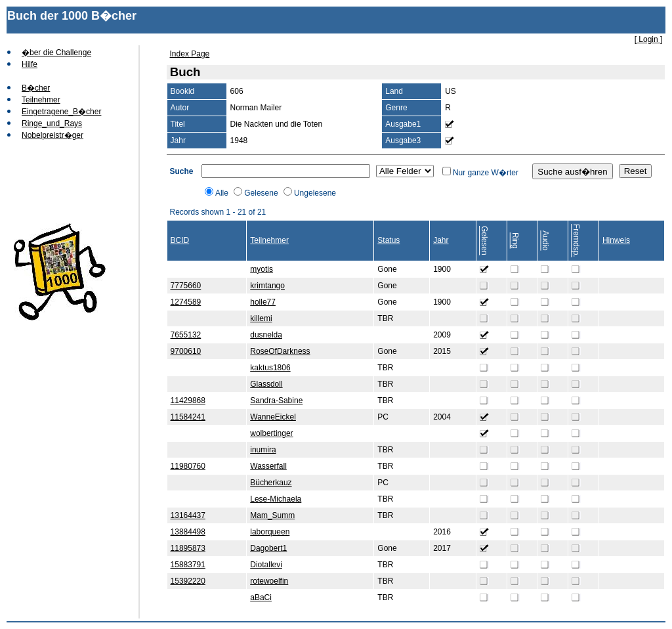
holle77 (263, 302)
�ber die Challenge (56, 53)
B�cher (36, 88)
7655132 (186, 335)
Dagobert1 (268, 548)
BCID (180, 240)
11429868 (188, 401)
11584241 (188, 417)
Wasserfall (268, 466)
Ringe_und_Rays (52, 123)
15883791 (188, 565)
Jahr (441, 240)
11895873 (188, 548)
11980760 (188, 466)
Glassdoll (266, 384)
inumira (263, 450)
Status (388, 240)
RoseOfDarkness (280, 351)
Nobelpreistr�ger (52, 135)
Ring (515, 241)
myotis (262, 269)
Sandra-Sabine (276, 401)
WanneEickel (273, 417)
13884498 (188, 532)
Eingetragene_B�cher (61, 112)
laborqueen (270, 532)
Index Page (190, 54)
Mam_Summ (272, 515)
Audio (545, 241)
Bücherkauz (271, 483)
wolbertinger (271, 433)
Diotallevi (266, 565)
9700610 (186, 351)
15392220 (188, 581)
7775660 (186, 286)
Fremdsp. (576, 241)
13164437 (188, 515)
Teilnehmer (41, 100)
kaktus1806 (270, 368)
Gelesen (484, 241)
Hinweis (616, 240)
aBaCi (261, 597)
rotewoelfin (269, 581)
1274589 (186, 302)
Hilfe (30, 64)
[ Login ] (649, 39)
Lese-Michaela (276, 499)
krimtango (267, 286)
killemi (261, 318)
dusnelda (266, 335)
